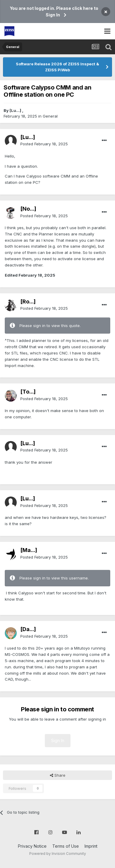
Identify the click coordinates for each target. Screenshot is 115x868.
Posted (44, 144)
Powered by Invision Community (58, 854)
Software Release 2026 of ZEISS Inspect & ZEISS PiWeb (57, 67)
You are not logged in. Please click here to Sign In (54, 11)
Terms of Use (66, 846)
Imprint (91, 846)
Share (58, 775)
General (50, 116)
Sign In (58, 740)
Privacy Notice (32, 846)
